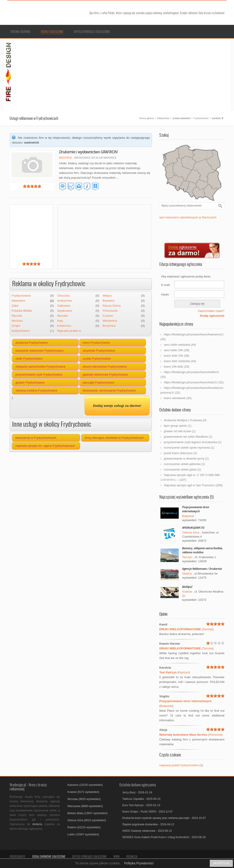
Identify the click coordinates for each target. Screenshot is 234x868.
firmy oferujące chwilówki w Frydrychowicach (114, 438)
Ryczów (17, 316)
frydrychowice (21, 331)
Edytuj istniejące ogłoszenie (92, 31)
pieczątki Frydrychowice (98, 383)
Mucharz (17, 321)
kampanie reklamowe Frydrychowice (40, 351)
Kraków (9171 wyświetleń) (83, 792)
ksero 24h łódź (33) (177, 367)
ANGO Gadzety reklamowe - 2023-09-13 (147, 831)
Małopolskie (163, 118)
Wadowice (65, 158)
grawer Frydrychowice (30, 383)
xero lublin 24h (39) (177, 350)
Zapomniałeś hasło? (211, 311)
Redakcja (132, 856)
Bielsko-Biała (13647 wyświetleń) (87, 813)
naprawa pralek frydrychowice (179, 765)
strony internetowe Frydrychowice (105, 367)
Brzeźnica (109, 326)
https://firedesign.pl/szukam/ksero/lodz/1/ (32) (194, 382)
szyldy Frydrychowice (97, 359)
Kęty (60, 321)
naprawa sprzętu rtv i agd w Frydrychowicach (45, 446)
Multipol (187, 587)
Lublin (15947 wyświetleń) (83, 834)
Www (116, 856)
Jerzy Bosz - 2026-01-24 (137, 792)
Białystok (188, 516)
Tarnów (207, 629)
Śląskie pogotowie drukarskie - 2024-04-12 (148, 824)
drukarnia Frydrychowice (32, 343)
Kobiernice (64, 326)
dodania (37, 824)
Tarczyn (187, 557)
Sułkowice (64, 306)
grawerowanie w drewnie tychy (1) (186, 459)
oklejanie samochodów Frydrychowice (41, 367)
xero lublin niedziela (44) (180, 345)
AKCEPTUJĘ (221, 863)
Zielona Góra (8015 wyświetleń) (87, 820)
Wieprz (107, 296)
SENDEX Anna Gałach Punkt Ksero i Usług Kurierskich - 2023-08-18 (164, 837)
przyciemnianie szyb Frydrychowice (39, 375)
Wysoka (62, 316)
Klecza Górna (112, 306)
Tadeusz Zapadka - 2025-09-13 (141, 799)
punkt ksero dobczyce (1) (180, 453)
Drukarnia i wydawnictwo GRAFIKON (88, 152)
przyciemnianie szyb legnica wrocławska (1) (193, 442)
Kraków (187, 592)
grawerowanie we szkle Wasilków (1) (188, 437)
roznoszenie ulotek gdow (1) (182, 469)
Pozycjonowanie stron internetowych (196, 509)
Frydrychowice (201, 118)
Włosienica (110, 321)
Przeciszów (110, 311)
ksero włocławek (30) (178, 398)
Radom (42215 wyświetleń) (84, 827)
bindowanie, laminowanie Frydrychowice (109, 391)
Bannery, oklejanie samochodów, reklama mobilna (202, 550)
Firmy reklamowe (45, 13)
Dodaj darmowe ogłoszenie (49, 856)
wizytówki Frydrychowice (99, 351)
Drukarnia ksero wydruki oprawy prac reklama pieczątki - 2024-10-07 (164, 818)
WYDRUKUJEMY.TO (193, 528)
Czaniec (108, 316)
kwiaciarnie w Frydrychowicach (36, 438)
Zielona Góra (191, 532)
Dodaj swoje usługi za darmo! (117, 406)
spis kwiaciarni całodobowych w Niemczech (188, 217)
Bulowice (109, 301)
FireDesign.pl (17, 856)
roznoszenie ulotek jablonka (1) (184, 464)
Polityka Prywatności (139, 863)
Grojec (16, 326)
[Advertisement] (122, 74)
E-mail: (166, 285)
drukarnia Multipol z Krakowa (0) (185, 420)
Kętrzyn (183, 672)
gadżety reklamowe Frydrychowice (105, 375)
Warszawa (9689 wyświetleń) (85, 806)
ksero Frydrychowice (96, 343)
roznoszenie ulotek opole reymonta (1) (189, 448)
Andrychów (64, 301)
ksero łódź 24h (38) (177, 356)
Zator (15, 306)
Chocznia (63, 296)
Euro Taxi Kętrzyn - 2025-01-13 (141, 805)
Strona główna (20, 31)
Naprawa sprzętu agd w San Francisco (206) (193, 485)
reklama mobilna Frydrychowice (36, 391)
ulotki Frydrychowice (29, 359)
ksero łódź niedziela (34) (180, 361)
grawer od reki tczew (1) (180, 431)
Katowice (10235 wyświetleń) (85, 785)
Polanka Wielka (22, 311)
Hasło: (165, 294)
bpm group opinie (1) (178, 426)
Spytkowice (65, 311)
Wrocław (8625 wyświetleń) (84, 799)
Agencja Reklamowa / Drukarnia (202, 569)
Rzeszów (215, 735)
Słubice (187, 574)
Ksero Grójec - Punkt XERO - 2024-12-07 (148, 812)
